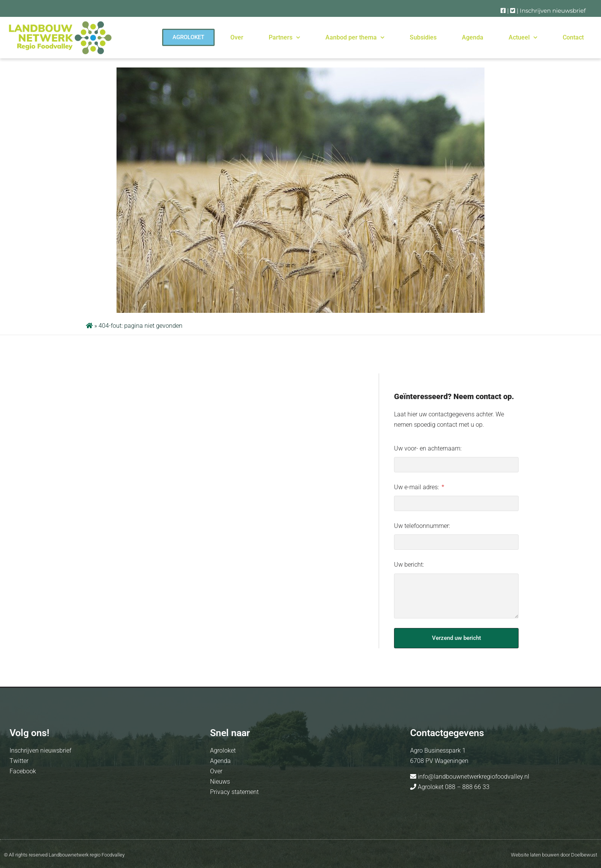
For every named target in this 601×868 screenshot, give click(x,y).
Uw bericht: (409, 565)
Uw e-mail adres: (417, 487)
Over (237, 37)
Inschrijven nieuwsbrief (553, 11)
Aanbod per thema (355, 37)
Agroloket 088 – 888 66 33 (453, 787)
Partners (284, 37)
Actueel (523, 37)
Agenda (473, 37)
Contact (573, 37)
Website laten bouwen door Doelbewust (554, 855)
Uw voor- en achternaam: (428, 448)
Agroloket (223, 750)
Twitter (19, 761)
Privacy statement (234, 792)
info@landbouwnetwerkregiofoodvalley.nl (473, 777)
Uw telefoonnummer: (422, 526)
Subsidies (423, 37)
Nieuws (220, 782)
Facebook (23, 771)
